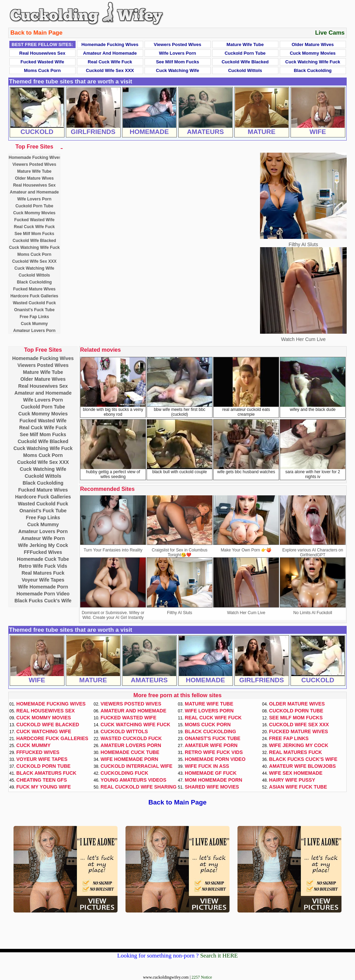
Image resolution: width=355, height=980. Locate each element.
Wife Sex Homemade (296, 773)
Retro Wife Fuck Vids (43, 566)
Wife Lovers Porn (178, 53)
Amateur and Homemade (110, 53)
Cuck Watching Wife (177, 70)
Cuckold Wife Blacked (245, 62)
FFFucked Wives (43, 552)
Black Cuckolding (313, 70)
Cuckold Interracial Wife (136, 766)
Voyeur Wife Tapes (43, 580)
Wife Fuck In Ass (207, 766)
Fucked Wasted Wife (42, 62)
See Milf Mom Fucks (177, 62)
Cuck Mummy (34, 324)
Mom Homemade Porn (214, 780)
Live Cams (330, 33)
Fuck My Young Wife (44, 787)
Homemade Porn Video (43, 594)
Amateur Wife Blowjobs (302, 766)
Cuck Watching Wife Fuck (313, 62)
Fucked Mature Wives (34, 289)
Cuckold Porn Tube (245, 53)
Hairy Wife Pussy (292, 780)
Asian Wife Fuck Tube (298, 787)
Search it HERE (219, 956)
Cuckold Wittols (245, 70)
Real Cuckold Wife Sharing (138, 787)
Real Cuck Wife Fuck (110, 62)
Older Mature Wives (313, 44)
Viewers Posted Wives (178, 44)
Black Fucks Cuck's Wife (43, 601)
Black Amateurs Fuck (46, 773)
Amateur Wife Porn (43, 538)
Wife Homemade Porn (43, 587)
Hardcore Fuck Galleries (34, 296)
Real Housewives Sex (42, 53)
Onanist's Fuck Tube (34, 310)
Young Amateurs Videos (133, 780)
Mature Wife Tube (245, 44)
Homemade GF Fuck (211, 773)
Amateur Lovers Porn (34, 331)
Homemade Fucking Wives (110, 44)
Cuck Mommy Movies (313, 53)
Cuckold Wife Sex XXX (110, 70)
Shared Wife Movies (212, 787)
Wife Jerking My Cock (43, 545)
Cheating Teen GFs (42, 780)
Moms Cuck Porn (42, 70)
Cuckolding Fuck (124, 773)
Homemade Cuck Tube (43, 559)
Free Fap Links (34, 317)
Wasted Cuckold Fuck (34, 303)
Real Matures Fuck (43, 573)
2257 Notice (202, 977)
